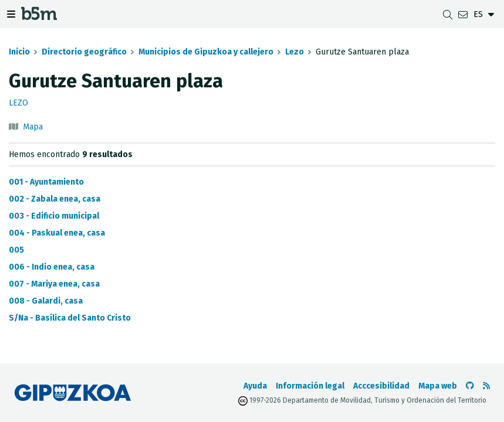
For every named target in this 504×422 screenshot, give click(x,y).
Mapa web (438, 386)
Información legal (310, 386)
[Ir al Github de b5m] (470, 386)
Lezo (295, 52)
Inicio (19, 52)
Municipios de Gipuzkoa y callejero (206, 52)
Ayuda (255, 386)
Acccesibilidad (381, 386)
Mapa (33, 127)
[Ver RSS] (486, 386)
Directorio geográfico (84, 52)
